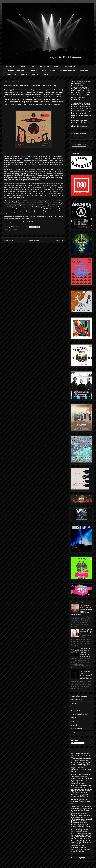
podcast (35, 74)
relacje (32, 67)
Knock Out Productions (79, 714)
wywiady (57, 67)
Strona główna (34, 240)
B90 (72, 707)
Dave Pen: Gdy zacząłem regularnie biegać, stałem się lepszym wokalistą (86, 675)
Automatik (74, 725)
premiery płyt (11, 74)
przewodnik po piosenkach (16, 70)
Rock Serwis (75, 721)
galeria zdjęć (44, 67)
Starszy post (59, 240)
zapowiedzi (10, 67)
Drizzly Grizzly (76, 711)
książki (45, 74)
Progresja (74, 718)
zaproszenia (84, 70)
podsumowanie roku (67, 70)
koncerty (24, 74)
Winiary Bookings (77, 700)
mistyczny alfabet (48, 70)
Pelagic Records (76, 729)
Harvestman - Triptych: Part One (24, 222)
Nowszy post (8, 240)
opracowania (70, 67)
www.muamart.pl (76, 137)
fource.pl (74, 703)
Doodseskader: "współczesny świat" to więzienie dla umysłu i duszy (85, 652)
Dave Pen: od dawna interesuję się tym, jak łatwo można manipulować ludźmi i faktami (81, 610)
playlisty (34, 70)
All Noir (73, 732)
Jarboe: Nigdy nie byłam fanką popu (86, 631)
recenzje (22, 67)
